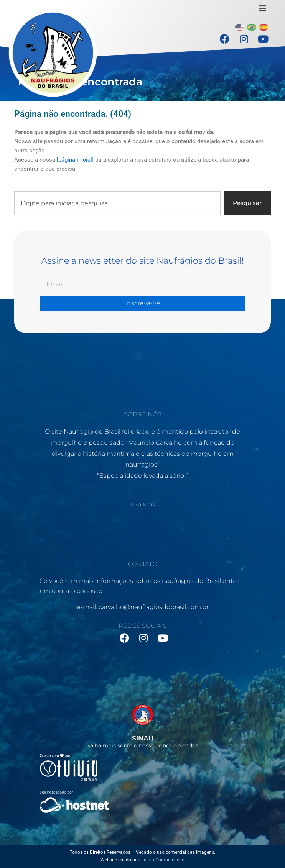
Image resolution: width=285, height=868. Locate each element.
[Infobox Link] (142, 724)
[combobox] (117, 203)
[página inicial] (75, 160)
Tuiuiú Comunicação (163, 860)
